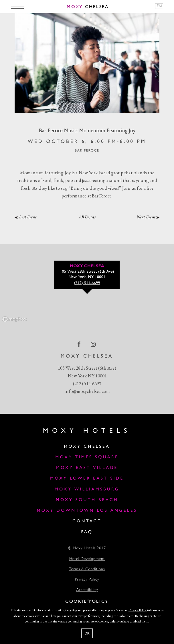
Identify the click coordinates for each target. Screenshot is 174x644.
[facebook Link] (79, 344)
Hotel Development (87, 559)
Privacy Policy (87, 580)
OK (87, 633)
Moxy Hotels (87, 431)
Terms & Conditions (87, 570)
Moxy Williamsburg (87, 489)
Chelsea (88, 7)
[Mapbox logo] (14, 319)
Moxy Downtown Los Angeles (87, 511)
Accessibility (87, 590)
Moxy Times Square (87, 457)
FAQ (87, 532)
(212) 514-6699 (87, 383)
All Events (87, 217)
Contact (87, 521)
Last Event (28, 217)
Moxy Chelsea (87, 447)
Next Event (146, 217)
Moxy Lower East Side (87, 479)
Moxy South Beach (87, 500)
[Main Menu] (17, 7)
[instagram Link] (94, 344)
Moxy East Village (87, 468)
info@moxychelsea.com (87, 391)
